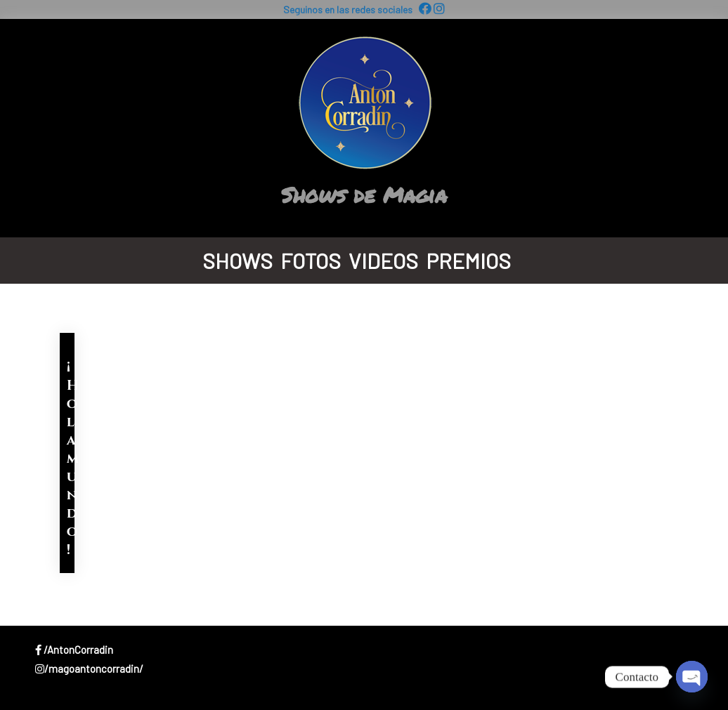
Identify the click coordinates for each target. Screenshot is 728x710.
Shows (238, 261)
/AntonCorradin (74, 650)
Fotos (311, 261)
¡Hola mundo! (73, 458)
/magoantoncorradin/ (89, 669)
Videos (383, 261)
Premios (468, 261)
